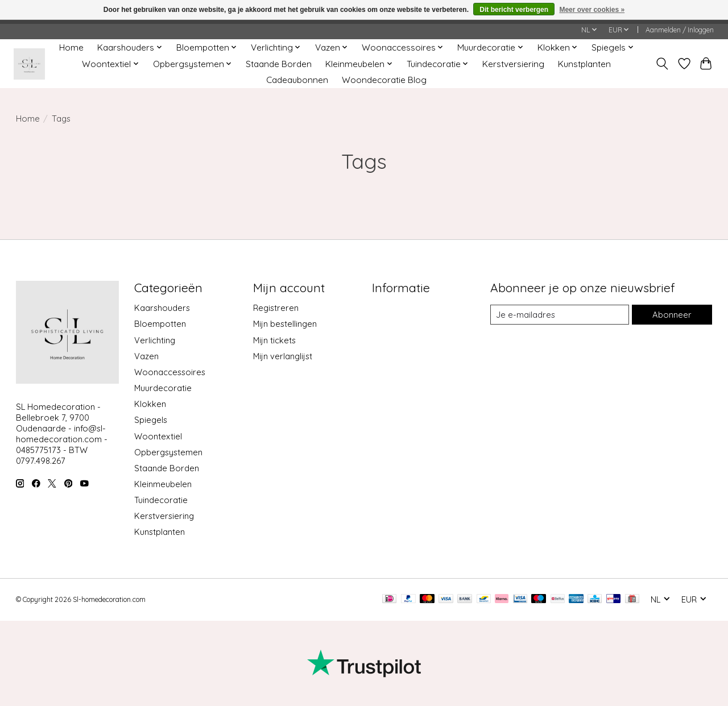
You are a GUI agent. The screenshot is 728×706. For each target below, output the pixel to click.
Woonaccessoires (170, 372)
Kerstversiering (513, 64)
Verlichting (155, 340)
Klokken (150, 404)
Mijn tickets (274, 340)
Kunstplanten (584, 64)
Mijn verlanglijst (283, 356)
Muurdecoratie (163, 388)
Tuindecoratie (161, 500)
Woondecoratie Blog (384, 80)
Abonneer (672, 315)
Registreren (276, 308)
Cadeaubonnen (297, 80)
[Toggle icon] (662, 64)
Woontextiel (158, 436)
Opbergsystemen (168, 452)
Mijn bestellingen (285, 324)
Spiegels (151, 420)
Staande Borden (279, 64)
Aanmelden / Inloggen (680, 30)
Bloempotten (160, 324)
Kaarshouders (162, 308)
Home (71, 47)
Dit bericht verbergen (514, 10)
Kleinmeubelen (163, 484)
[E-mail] (560, 315)
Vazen (146, 356)
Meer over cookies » (592, 10)
